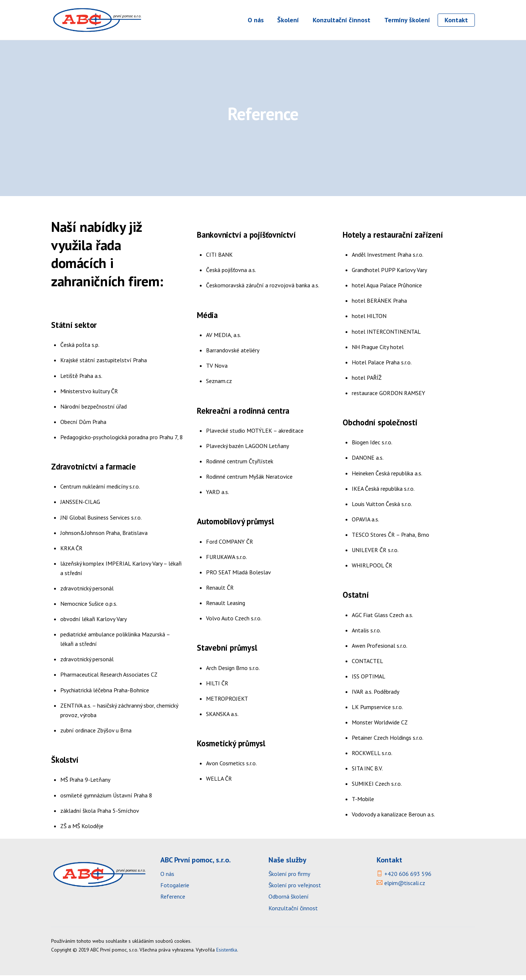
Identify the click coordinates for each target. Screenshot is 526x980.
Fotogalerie (175, 890)
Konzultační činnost (342, 20)
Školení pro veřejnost (295, 890)
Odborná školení (289, 901)
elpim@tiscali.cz (405, 887)
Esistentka (227, 954)
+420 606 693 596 (408, 878)
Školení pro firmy (289, 878)
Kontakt (456, 20)
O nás (256, 20)
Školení (288, 20)
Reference (173, 901)
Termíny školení (407, 20)
